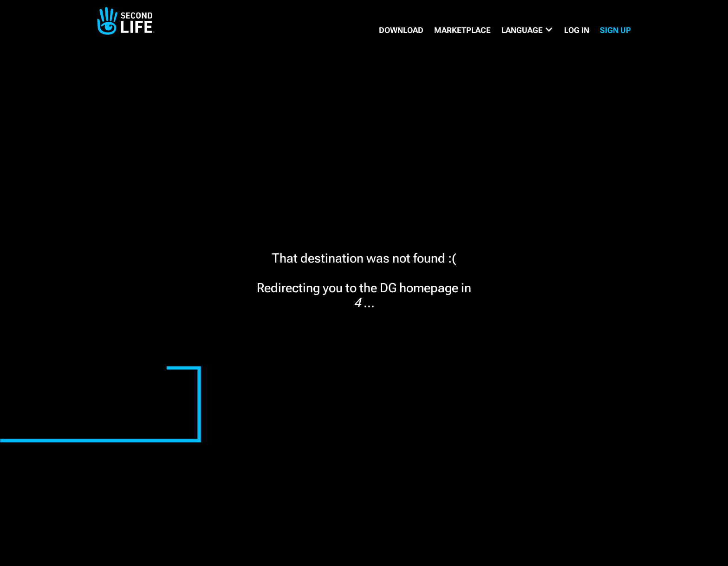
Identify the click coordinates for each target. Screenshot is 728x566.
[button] (527, 30)
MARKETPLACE (462, 30)
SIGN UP (615, 30)
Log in (577, 30)
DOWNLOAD (401, 30)
